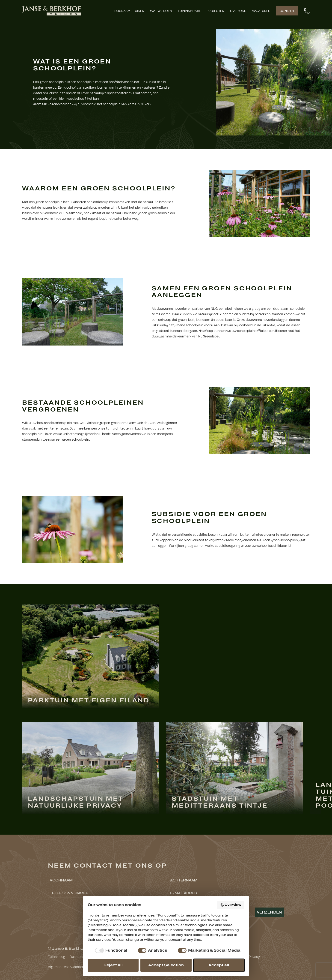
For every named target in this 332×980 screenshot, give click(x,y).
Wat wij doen (161, 11)
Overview (231, 905)
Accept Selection (166, 965)
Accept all (219, 965)
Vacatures (261, 11)
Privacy (254, 956)
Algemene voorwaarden (66, 967)
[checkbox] (110, 950)
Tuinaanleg (56, 956)
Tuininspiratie (189, 11)
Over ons (238, 11)
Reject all (113, 965)
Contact (287, 11)
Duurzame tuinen (129, 11)
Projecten (215, 11)
